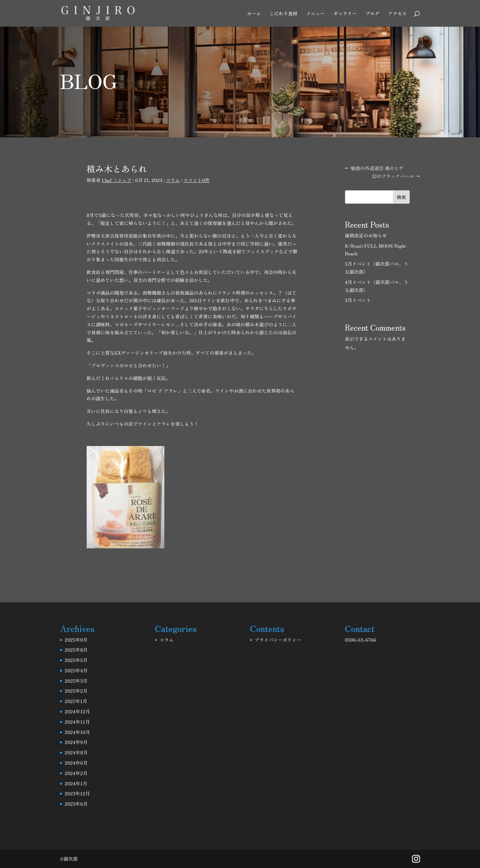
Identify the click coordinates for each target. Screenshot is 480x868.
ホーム (254, 14)
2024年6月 (76, 763)
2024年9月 (76, 742)
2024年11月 (77, 722)
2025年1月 (76, 701)
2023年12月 (77, 793)
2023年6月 (76, 804)
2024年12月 (77, 711)
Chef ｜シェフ (116, 180)
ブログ (372, 14)
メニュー (315, 14)
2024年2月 (76, 773)
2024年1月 (76, 783)
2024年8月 (76, 752)
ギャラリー (345, 14)
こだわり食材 (283, 14)
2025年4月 (76, 670)
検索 (401, 197)
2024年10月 (77, 732)
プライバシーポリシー (278, 640)
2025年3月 (76, 681)
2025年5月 (76, 660)
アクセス (397, 14)
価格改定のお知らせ (366, 235)
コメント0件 (196, 180)
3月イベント (358, 300)
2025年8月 (76, 650)
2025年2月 (76, 691)
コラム (173, 180)
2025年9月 (76, 640)
